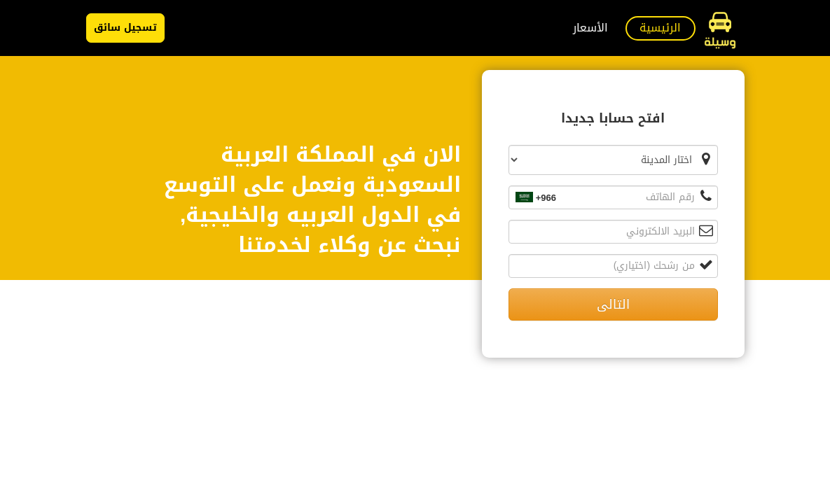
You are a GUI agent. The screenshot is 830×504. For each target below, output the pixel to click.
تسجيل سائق (125, 28)
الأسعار (590, 28)
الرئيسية (660, 28)
